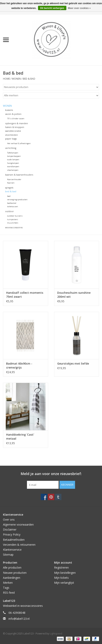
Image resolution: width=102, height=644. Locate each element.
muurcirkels (13, 223)
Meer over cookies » (79, 8)
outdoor (10, 211)
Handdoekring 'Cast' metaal (20, 437)
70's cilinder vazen (16, 119)
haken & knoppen (15, 127)
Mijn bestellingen (65, 573)
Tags (6, 588)
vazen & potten (13, 114)
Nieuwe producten (15, 573)
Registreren (61, 567)
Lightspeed (56, 634)
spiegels (9, 188)
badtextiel (12, 203)
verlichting (11, 148)
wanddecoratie (13, 131)
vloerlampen (13, 170)
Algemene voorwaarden (18, 524)
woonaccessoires (14, 227)
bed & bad (29, 79)
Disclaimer (10, 529)
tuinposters (13, 219)
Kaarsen (11, 183)
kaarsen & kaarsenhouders (19, 175)
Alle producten (12, 567)
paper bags (11, 139)
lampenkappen (14, 156)
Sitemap (8, 555)
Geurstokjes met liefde (73, 363)
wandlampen (13, 166)
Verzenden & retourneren (19, 545)
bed (9, 196)
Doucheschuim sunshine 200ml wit (74, 295)
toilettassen (13, 206)
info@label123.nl (19, 619)
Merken (8, 583)
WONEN (16, 79)
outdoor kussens (15, 216)
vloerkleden (11, 135)
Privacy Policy (12, 534)
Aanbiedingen (12, 578)
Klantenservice (12, 550)
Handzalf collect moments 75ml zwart (25, 295)
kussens (9, 110)
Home (6, 79)
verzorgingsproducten (17, 200)
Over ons (9, 520)
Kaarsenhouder (14, 179)
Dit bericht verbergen (52, 8)
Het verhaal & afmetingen (19, 143)
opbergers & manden (17, 123)
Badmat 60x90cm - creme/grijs (19, 365)
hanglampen (13, 163)
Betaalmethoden (14, 540)
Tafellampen (13, 153)
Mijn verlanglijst (64, 583)
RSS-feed (9, 593)
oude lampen (13, 160)
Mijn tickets (61, 578)
